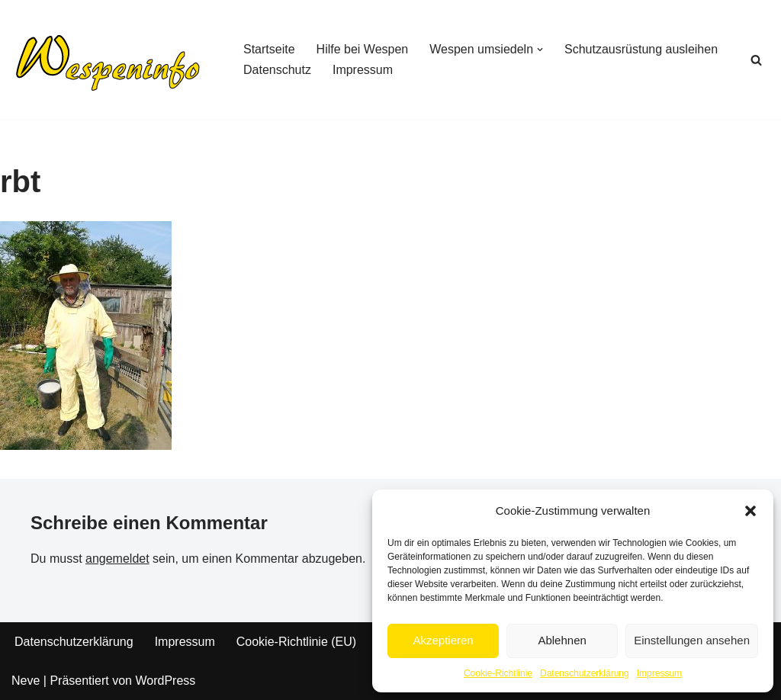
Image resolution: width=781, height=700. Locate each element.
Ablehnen (562, 640)
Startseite (269, 49)
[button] (750, 511)
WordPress (165, 681)
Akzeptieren (443, 640)
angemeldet (117, 559)
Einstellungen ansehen (692, 640)
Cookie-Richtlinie (498, 673)
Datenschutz (277, 70)
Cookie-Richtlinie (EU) (296, 642)
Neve (26, 681)
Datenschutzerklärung (585, 673)
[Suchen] (756, 60)
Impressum (659, 673)
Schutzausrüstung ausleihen (641, 49)
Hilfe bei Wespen (363, 49)
